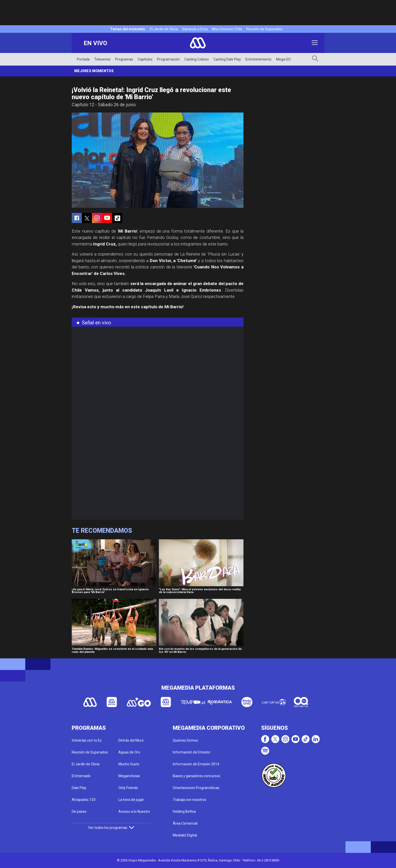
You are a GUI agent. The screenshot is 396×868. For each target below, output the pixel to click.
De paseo (79, 811)
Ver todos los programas (111, 828)
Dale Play (79, 788)
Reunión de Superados (264, 29)
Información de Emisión (192, 752)
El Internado (81, 776)
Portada (83, 59)
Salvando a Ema (195, 29)
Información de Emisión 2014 (196, 764)
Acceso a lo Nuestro (134, 811)
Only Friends (128, 788)
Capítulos (145, 59)
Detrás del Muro (131, 740)
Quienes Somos (185, 740)
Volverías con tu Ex (87, 740)
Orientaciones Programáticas (196, 788)
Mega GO (283, 59)
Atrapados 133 (84, 800)
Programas (124, 59)
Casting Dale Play (227, 59)
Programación (168, 59)
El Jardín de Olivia (164, 29)
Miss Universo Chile (227, 29)
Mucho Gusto (129, 764)
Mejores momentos (94, 71)
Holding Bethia (184, 811)
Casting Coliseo (197, 59)
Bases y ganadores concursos (196, 776)
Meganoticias (129, 776)
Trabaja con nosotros (190, 800)
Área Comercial (185, 823)
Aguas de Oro (129, 752)
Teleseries (102, 59)
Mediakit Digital (185, 835)
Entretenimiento (258, 59)
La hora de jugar (131, 800)
